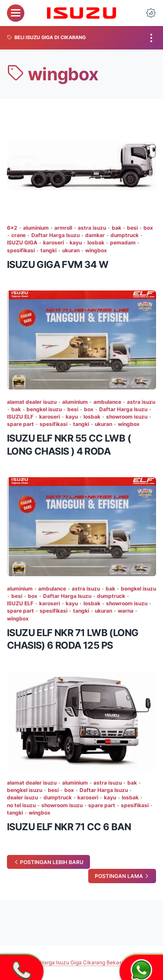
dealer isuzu (22, 797)
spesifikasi (21, 250)
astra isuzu (92, 228)
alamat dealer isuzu (32, 402)
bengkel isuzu (44, 409)
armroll (63, 228)
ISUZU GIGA (22, 243)
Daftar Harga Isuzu (55, 235)
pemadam (123, 243)
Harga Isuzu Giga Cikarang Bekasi (81, 962)
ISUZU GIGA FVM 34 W (58, 264)
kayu (76, 243)
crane (18, 235)
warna (126, 611)
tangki (48, 250)
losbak (96, 243)
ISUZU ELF (20, 417)
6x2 (12, 228)
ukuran (71, 250)
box (148, 228)
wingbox (96, 250)
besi (132, 228)
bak (116, 228)
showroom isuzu (127, 417)
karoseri (53, 243)
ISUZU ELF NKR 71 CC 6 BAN (69, 827)
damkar (95, 235)
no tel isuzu (21, 805)
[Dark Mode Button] (151, 13)
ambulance (107, 402)
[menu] (16, 13)
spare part (20, 424)
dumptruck (125, 235)
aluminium (36, 228)
